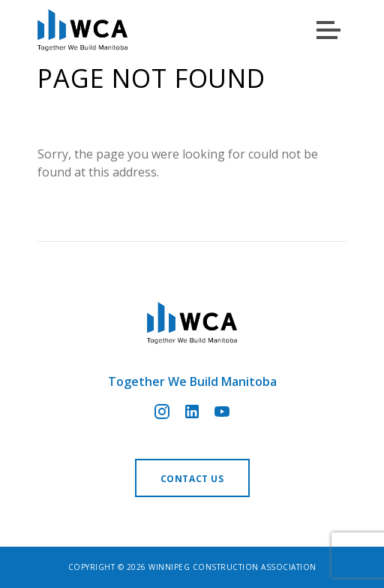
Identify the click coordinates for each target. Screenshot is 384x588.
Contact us (192, 479)
